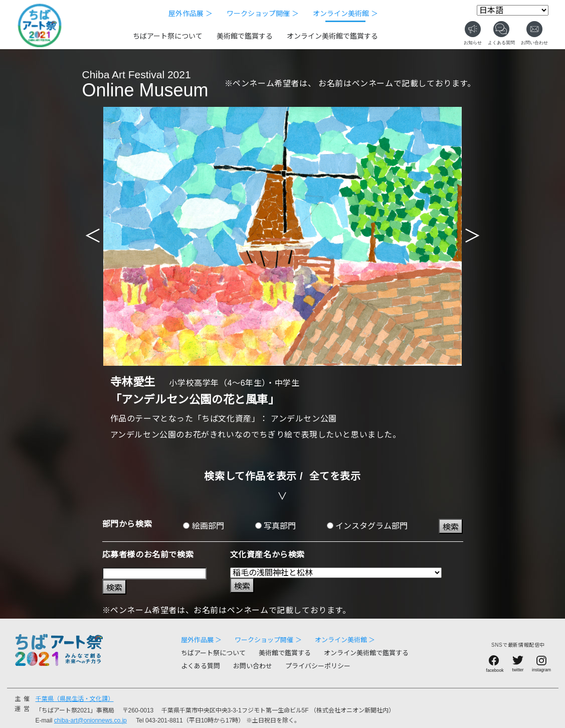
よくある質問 (201, 666)
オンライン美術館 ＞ (345, 14)
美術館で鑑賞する (245, 36)
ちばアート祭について (168, 36)
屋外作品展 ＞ (191, 14)
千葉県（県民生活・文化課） (75, 699)
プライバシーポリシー (318, 666)
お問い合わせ (253, 666)
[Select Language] (513, 10)
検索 (451, 527)
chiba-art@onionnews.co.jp (90, 720)
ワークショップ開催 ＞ (263, 14)
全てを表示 (335, 476)
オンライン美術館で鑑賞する (332, 36)
